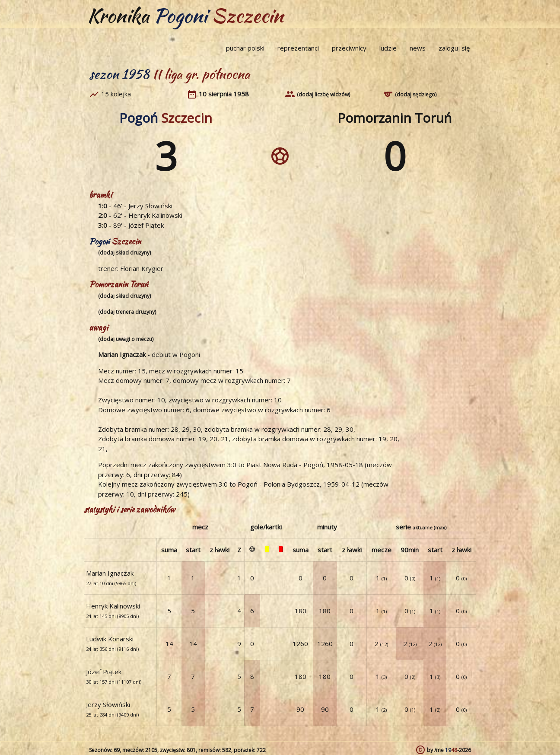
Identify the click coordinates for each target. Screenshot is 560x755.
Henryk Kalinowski (155, 215)
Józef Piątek (146, 225)
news (418, 48)
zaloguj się (454, 48)
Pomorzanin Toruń (395, 118)
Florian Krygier (142, 268)
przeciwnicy (349, 48)
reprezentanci (298, 48)
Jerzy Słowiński (150, 206)
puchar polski (245, 48)
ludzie (388, 48)
